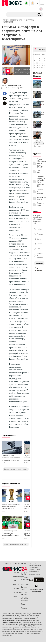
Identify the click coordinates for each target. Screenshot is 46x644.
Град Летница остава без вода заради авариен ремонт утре (40, 93)
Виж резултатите (39, 270)
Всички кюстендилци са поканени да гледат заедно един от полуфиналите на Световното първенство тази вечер (11, 506)
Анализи (16, 584)
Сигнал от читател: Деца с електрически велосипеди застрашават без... (41, 83)
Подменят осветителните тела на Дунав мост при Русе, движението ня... (41, 113)
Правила (24, 608)
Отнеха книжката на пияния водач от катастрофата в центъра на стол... (41, 123)
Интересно (17, 592)
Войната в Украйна (40, 192)
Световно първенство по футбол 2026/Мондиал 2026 (41, 181)
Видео (15, 596)
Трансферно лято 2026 (41, 198)
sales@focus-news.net (25, 599)
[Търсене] (20, 15)
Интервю (16, 588)
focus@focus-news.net (25, 579)
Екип (23, 604)
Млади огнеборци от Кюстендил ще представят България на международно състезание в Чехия (10, 533)
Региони (16, 572)
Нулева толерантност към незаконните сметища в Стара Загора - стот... (41, 133)
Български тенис (41, 204)
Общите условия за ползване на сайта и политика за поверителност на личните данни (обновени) (20, 621)
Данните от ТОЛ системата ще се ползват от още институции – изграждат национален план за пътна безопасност (11, 458)
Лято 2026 (39, 172)
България (16, 568)
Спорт (15, 580)
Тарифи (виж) (24, 588)
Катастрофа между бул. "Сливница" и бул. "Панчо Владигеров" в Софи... (41, 103)
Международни (17, 576)
